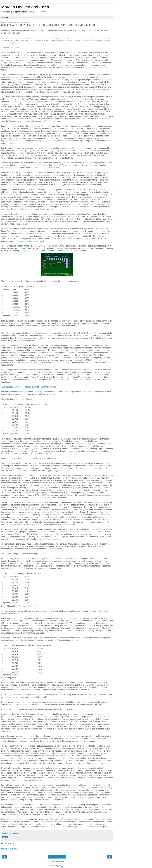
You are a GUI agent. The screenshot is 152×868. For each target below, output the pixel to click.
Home (57, 857)
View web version (57, 861)
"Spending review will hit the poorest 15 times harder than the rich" (29, 387)
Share (5, 837)
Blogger (62, 866)
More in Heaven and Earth (25, 7)
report (21, 246)
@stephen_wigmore (37, 12)
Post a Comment (9, 849)
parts (44, 392)
